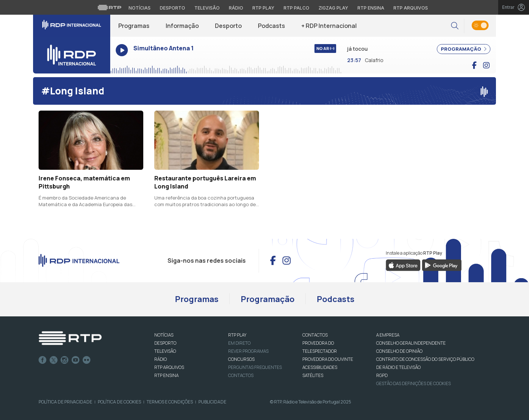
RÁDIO (161, 359)
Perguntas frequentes (255, 367)
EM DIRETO (239, 343)
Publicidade (212, 402)
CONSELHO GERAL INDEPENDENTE (411, 343)
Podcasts (271, 26)
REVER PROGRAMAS (248, 351)
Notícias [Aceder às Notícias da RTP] (140, 8)
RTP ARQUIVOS (169, 367)
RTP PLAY (237, 335)
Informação (182, 26)
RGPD (382, 375)
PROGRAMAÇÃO (464, 49)
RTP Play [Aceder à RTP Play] (263, 8)
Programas (134, 26)
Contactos (241, 375)
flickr (87, 360)
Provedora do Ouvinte (328, 359)
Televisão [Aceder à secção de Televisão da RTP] (207, 8)
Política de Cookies (119, 402)
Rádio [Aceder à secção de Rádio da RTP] (236, 8)
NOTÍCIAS (164, 335)
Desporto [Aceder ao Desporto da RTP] (172, 8)
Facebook (43, 360)
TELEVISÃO (165, 351)
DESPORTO (165, 343)
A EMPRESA (388, 335)
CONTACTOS (315, 335)
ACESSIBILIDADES (320, 367)
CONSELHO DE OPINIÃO (399, 351)
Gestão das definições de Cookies (413, 383)
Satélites (313, 375)
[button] (455, 26)
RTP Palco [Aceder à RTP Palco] (296, 8)
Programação (268, 299)
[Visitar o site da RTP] (109, 7)
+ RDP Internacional (329, 26)
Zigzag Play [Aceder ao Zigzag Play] (333, 8)
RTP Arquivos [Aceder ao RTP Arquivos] (411, 8)
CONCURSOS (241, 359)
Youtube (76, 360)
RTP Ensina (166, 375)
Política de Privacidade (65, 402)
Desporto (228, 26)
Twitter (54, 360)
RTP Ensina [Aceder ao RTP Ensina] (371, 8)
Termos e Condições (170, 402)
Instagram (65, 360)
